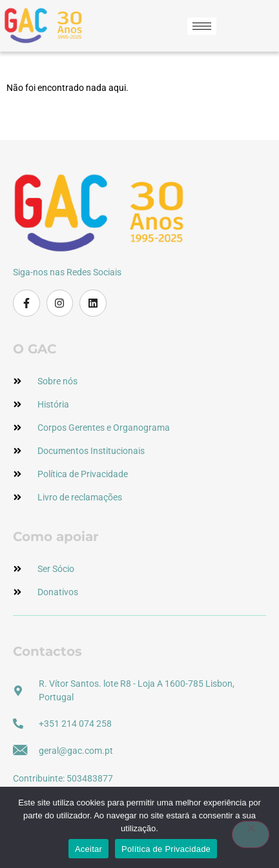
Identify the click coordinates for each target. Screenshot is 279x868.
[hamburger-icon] (202, 26)
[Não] (251, 834)
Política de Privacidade (166, 849)
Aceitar (88, 849)
